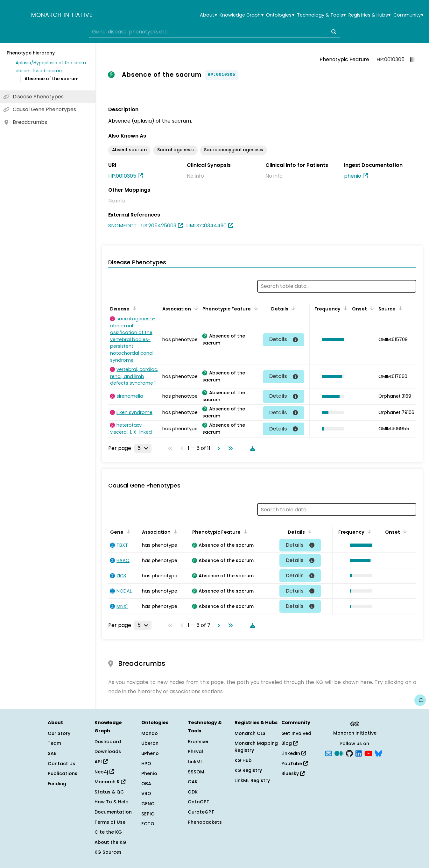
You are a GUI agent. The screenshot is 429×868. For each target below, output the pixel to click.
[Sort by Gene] (127, 531)
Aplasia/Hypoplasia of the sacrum (52, 63)
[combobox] (215, 32)
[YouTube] (368, 753)
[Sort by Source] (399, 308)
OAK (193, 782)
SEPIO (148, 814)
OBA (146, 784)
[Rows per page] (143, 448)
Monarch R (110, 782)
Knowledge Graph (241, 15)
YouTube (295, 764)
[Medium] (339, 753)
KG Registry (248, 770)
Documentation (113, 812)
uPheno (150, 753)
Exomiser (198, 742)
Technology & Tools (321, 15)
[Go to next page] (217, 448)
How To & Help (112, 802)
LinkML (195, 762)
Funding (57, 784)
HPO (146, 764)
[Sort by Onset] (371, 308)
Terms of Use (110, 822)
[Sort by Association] (195, 308)
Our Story (59, 733)
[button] (331, 340)
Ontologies (280, 15)
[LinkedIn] (359, 753)
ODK (193, 792)
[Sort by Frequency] (344, 308)
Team (54, 743)
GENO (148, 804)
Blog (289, 743)
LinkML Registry (252, 780)
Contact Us (61, 764)
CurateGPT (201, 812)
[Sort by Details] (292, 308)
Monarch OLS (250, 733)
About (208, 15)
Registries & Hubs (369, 15)
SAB (52, 753)
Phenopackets (205, 822)
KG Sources (108, 852)
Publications (63, 773)
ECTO (148, 824)
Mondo (150, 733)
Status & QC (109, 792)
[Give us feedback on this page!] (420, 700)
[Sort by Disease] (133, 308)
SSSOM (196, 772)
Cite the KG (108, 832)
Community (408, 15)
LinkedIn (294, 753)
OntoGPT (199, 802)
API (101, 762)
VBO (146, 793)
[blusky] (378, 753)
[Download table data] (251, 448)
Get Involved (296, 733)
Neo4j (104, 772)
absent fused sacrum (40, 71)
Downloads (108, 751)
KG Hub (243, 760)
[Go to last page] (229, 448)
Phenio (149, 773)
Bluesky (293, 773)
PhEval (195, 751)
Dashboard (108, 742)
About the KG (110, 842)
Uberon (150, 743)
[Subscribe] (328, 753)
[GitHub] (349, 753)
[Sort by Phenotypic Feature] (255, 308)
